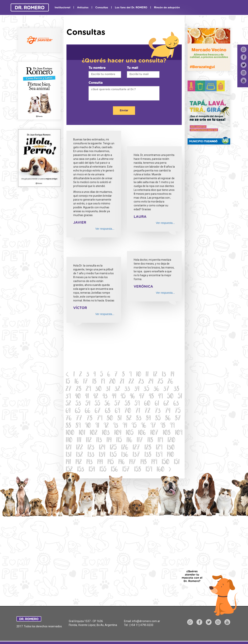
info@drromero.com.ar (146, 621)
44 (114, 397)
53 (78, 404)
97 (153, 426)
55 (97, 404)
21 (122, 382)
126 (125, 448)
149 (154, 463)
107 (154, 433)
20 (112, 382)
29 (88, 389)
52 (68, 404)
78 (90, 419)
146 (121, 463)
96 (144, 426)
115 (119, 441)
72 (147, 411)
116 (129, 441)
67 (98, 411)
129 (159, 448)
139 (159, 455)
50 (170, 397)
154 (92, 470)
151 (177, 463)
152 (69, 470)
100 (70, 433)
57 (117, 404)
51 (180, 397)
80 (110, 419)
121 (69, 448)
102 (94, 433)
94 (125, 426)
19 (103, 382)
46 (132, 397)
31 (108, 389)
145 (111, 463)
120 (171, 441)
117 (140, 441)
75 (178, 411)
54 (88, 404)
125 (113, 448)
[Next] (170, 470)
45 (123, 397)
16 (77, 382)
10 (139, 375)
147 (132, 463)
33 (127, 389)
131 (69, 455)
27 (69, 389)
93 (116, 426)
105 (130, 433)
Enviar (124, 111)
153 (81, 470)
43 (105, 397)
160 (160, 470)
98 (163, 426)
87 (178, 419)
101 (82, 433)
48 (151, 397)
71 (138, 411)
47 (142, 397)
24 (151, 382)
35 (146, 389)
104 (118, 433)
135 (113, 455)
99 (172, 426)
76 (69, 419)
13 (164, 375)
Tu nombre (97, 68)
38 (177, 389)
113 (99, 441)
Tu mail (133, 68)
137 (136, 455)
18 (94, 382)
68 (108, 411)
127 (136, 448)
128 (148, 448)
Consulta (96, 83)
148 (143, 463)
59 (137, 404)
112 (89, 441)
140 (170, 455)
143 (89, 463)
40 (78, 397)
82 (129, 419)
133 (91, 455)
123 (91, 448)
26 (170, 382)
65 (78, 411)
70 (128, 411)
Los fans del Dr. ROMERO (131, 8)
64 (68, 411)
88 (68, 426)
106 (142, 433)
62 (166, 404)
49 (161, 397)
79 (100, 419)
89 (78, 426)
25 (160, 382)
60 (147, 404)
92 (106, 426)
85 (158, 419)
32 (117, 389)
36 (156, 389)
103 (106, 433)
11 (147, 375)
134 (102, 455)
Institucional (62, 8)
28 (79, 389)
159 (149, 470)
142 (79, 463)
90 (88, 426)
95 (134, 426)
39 (68, 397)
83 (139, 419)
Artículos (83, 8)
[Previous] (67, 375)
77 (79, 419)
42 (96, 397)
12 (155, 375)
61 (157, 404)
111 (79, 441)
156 (114, 470)
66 (88, 411)
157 (126, 470)
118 (150, 441)
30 (98, 389)
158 (138, 470)
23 (141, 382)
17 (85, 382)
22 (131, 382)
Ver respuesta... (105, 229)
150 (165, 463)
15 (68, 382)
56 (107, 404)
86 (168, 419)
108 (167, 433)
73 (158, 411)
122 (79, 448)
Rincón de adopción (167, 8)
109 (179, 433)
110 (69, 441)
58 (127, 404)
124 (102, 448)
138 (148, 455)
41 (87, 397)
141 (68, 463)
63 (176, 404)
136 (125, 455)
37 (166, 389)
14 (172, 375)
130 (171, 448)
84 (148, 419)
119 (160, 441)
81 (120, 419)
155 (103, 470)
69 (117, 411)
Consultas (102, 8)
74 (168, 411)
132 (79, 455)
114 (109, 441)
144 (100, 463)
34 (137, 389)
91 (97, 426)
